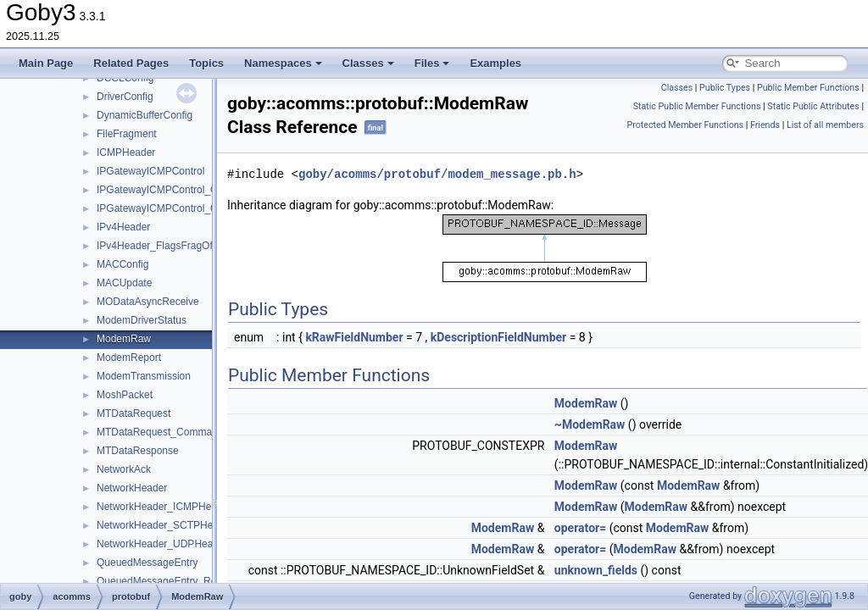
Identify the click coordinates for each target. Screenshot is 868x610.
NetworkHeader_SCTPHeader (165, 525)
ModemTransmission (144, 376)
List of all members (825, 125)
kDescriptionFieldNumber (498, 337)
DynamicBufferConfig (145, 115)
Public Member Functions (808, 88)
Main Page (46, 63)
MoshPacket (125, 395)
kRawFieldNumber (354, 337)
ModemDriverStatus (142, 320)
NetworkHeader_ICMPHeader (164, 507)
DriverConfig (125, 97)
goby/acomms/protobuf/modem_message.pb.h (437, 174)
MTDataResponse (138, 451)
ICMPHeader (126, 152)
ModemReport (129, 358)
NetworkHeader (132, 488)
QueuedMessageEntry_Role (161, 581)
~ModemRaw (590, 424)
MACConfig (122, 264)
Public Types (725, 88)
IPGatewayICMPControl (150, 171)
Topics (206, 63)
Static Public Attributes (813, 106)
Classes (368, 63)
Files (432, 63)
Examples (495, 63)
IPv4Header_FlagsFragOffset (163, 246)
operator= (580, 528)
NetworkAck (124, 469)
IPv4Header (123, 227)
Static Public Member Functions (697, 106)
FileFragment (127, 134)
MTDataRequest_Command (160, 432)
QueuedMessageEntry (147, 563)
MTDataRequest (134, 413)
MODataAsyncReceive (148, 302)
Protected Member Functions (685, 125)
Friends (765, 125)
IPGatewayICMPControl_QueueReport (184, 190)
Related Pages (131, 63)
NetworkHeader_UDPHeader (162, 544)
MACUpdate (124, 283)
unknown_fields (596, 570)
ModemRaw (124, 339)
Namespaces (283, 63)
